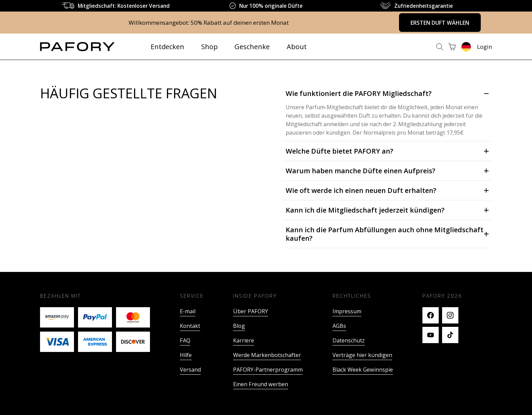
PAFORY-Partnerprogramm (268, 370)
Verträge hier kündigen (362, 355)
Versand (190, 370)
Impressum (347, 311)
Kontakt (190, 326)
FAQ (185, 340)
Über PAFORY (251, 311)
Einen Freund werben (261, 384)
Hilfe (186, 355)
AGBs (339, 326)
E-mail (188, 311)
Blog (239, 326)
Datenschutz (349, 340)
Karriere (244, 340)
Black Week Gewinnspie (363, 370)
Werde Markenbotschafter (267, 355)
